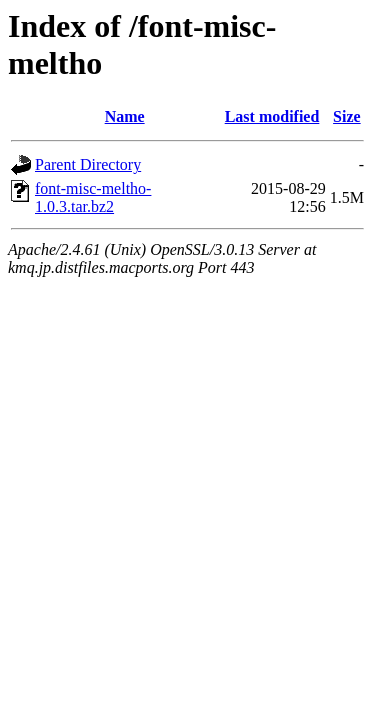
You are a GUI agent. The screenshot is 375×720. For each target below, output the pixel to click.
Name (125, 116)
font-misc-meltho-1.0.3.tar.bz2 (93, 197)
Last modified (272, 116)
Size (347, 116)
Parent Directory (88, 164)
